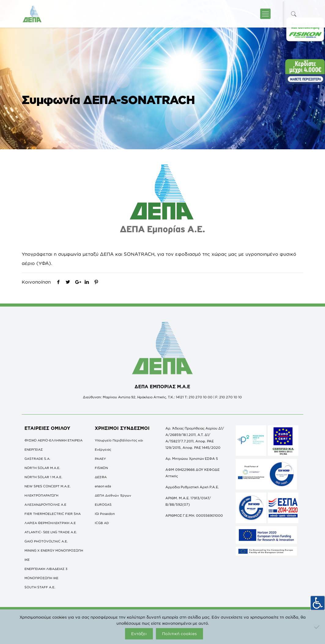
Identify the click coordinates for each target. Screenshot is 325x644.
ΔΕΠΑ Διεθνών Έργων (113, 495)
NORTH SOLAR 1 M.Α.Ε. (43, 477)
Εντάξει (139, 634)
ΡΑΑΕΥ (100, 459)
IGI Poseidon (105, 514)
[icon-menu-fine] (265, 14)
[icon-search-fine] (294, 14)
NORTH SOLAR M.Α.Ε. (42, 468)
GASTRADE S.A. (37, 459)
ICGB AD (102, 523)
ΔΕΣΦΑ (101, 477)
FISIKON (101, 468)
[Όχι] (317, 627)
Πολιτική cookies (179, 634)
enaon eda (103, 486)
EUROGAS (103, 504)
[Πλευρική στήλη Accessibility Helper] (318, 601)
